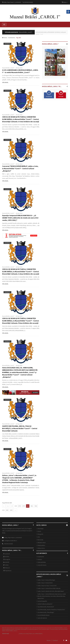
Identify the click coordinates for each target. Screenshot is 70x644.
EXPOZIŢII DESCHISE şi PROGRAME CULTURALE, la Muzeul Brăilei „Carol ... (51, 33)
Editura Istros (41, 548)
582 (36, 506)
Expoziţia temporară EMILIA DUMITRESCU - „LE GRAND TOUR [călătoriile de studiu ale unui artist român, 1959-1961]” (20, 218)
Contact (55, 640)
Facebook (7, 554)
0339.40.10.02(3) (8, 544)
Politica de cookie (24, 634)
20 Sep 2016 (19, 68)
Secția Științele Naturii (43, 615)
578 (20, 506)
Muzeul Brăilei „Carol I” (8, 68)
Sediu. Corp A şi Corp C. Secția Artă (47, 586)
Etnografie (40, 534)
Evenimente (12, 38)
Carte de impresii (42, 618)
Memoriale (40, 540)
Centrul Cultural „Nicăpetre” (45, 604)
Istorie (39, 531)
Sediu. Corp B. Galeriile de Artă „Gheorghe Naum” (51, 591)
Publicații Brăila (42, 562)
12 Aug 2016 (19, 473)
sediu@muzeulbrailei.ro (11, 541)
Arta (39, 537)
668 (7, 510)
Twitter (6, 565)
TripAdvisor (7, 571)
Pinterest (7, 568)
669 (11, 510)
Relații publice (41, 545)
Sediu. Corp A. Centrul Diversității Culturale (49, 588)
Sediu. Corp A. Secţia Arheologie (46, 580)
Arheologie (40, 529)
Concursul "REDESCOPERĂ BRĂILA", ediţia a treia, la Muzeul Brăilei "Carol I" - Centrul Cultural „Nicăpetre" (20, 169)
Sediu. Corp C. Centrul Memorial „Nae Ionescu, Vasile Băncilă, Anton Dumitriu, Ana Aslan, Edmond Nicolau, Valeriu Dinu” (52, 596)
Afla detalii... (5, 82)
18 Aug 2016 (19, 365)
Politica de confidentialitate (36, 634)
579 (24, 506)
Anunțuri (40, 559)
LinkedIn (6, 562)
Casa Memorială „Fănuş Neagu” (46, 612)
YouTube (6, 557)
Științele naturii (42, 543)
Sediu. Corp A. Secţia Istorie (45, 583)
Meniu (65, 2)
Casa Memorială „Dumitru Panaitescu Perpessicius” (51, 610)
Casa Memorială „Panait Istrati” (46, 607)
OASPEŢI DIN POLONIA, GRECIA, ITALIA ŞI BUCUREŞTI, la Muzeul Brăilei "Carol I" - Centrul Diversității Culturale (20, 428)
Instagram (7, 559)
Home (5, 38)
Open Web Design (14, 634)
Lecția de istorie (42, 565)
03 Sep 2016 (19, 316)
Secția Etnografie (42, 601)
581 (32, 506)
